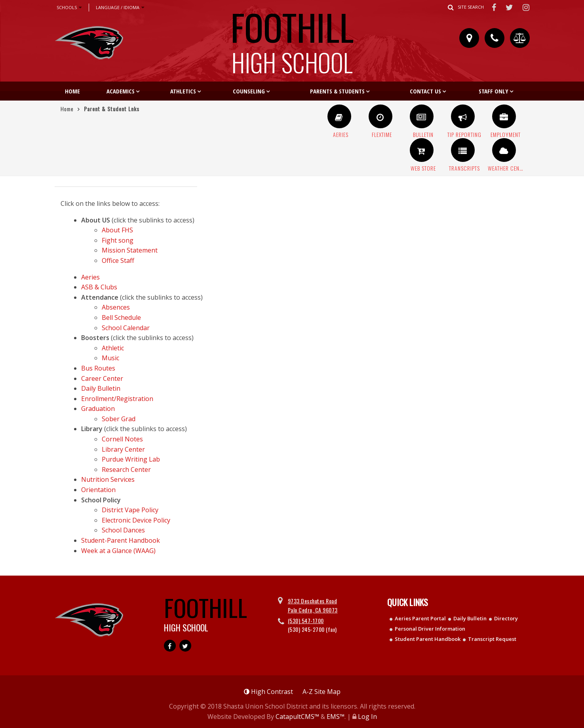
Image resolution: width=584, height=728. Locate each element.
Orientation (98, 490)
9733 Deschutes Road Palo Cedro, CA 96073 (313, 605)
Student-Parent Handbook (121, 540)
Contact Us (425, 91)
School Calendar (126, 328)
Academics (121, 91)
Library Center (123, 449)
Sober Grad (119, 419)
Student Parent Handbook (428, 639)
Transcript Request (492, 639)
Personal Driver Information (430, 629)
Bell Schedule (121, 317)
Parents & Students (337, 91)
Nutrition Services (108, 479)
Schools (69, 8)
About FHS (117, 230)
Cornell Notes (122, 439)
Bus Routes (98, 368)
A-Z (321, 692)
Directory (506, 618)
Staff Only (494, 91)
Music (110, 358)
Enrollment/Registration (117, 399)
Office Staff (118, 260)
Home (72, 91)
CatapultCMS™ (297, 717)
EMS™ (336, 717)
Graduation (98, 409)
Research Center (126, 469)
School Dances (123, 530)
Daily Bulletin (101, 388)
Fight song (118, 240)
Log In (367, 717)
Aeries (90, 277)
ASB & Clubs (99, 287)
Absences (116, 307)
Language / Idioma (120, 8)
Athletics (183, 91)
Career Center (102, 378)
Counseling (249, 91)
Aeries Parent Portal (420, 618)
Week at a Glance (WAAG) (118, 551)
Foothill (292, 37)
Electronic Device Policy (136, 520)
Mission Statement (130, 250)
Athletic (113, 348)
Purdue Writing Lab (131, 459)
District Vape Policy (130, 510)
